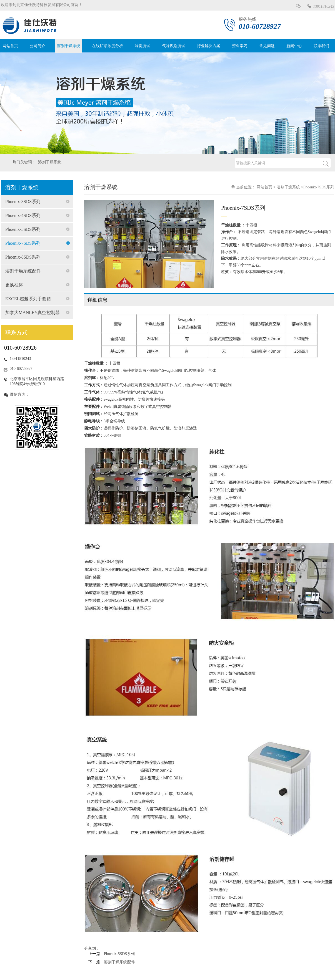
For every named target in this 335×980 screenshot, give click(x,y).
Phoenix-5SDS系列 (23, 229)
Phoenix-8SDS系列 (23, 257)
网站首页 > (266, 187)
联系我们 (321, 46)
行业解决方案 (209, 46)
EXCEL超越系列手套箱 (28, 299)
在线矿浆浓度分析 (107, 46)
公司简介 (37, 46)
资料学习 (240, 46)
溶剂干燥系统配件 (23, 271)
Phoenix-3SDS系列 (23, 202)
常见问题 (267, 46)
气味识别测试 (174, 46)
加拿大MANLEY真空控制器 (32, 313)
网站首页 (10, 46)
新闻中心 (294, 46)
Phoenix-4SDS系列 (23, 215)
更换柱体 (14, 285)
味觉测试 (142, 46)
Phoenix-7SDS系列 (23, 243)
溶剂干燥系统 (69, 46)
